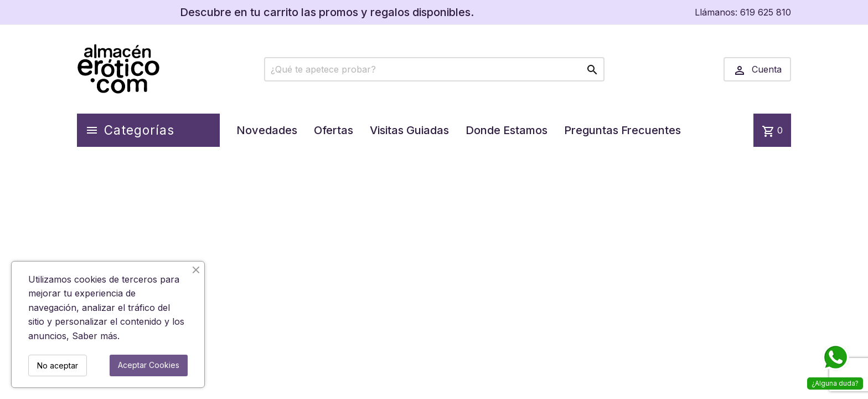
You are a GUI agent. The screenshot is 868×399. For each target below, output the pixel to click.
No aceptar (58, 365)
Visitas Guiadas (409, 130)
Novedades (267, 130)
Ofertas (334, 130)
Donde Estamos (507, 130)
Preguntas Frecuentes (622, 130)
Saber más (95, 336)
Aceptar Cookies (149, 365)
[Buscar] (434, 69)
